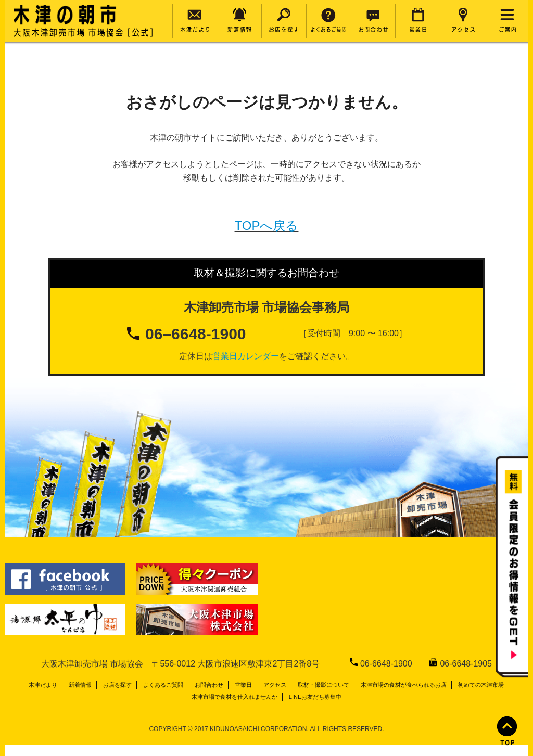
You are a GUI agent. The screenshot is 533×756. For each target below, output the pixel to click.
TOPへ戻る (267, 226)
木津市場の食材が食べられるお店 (404, 685)
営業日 (243, 685)
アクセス (275, 685)
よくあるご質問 (163, 685)
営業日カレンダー (246, 356)
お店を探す (117, 685)
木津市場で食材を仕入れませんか (234, 697)
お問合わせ (209, 685)
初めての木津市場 (481, 685)
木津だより (43, 685)
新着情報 (80, 685)
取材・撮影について (323, 685)
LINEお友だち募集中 (315, 697)
